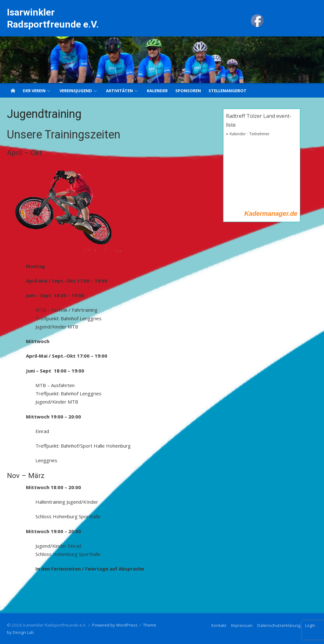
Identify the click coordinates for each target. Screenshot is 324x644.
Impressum (242, 625)
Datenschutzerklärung (279, 625)
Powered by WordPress (115, 625)
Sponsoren (188, 91)
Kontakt (219, 625)
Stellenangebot (227, 91)
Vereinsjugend (76, 91)
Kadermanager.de (271, 214)
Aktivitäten (119, 91)
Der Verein (34, 91)
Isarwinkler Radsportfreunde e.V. (53, 18)
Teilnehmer (259, 134)
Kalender (157, 91)
